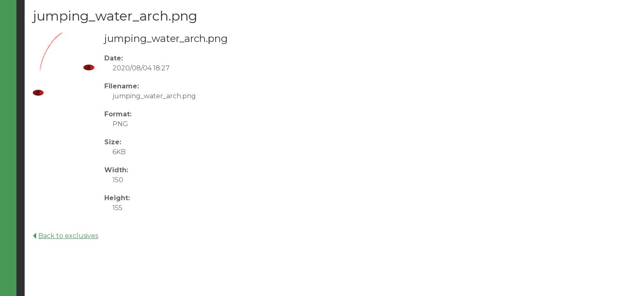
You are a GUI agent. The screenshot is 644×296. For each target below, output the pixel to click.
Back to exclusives (66, 236)
